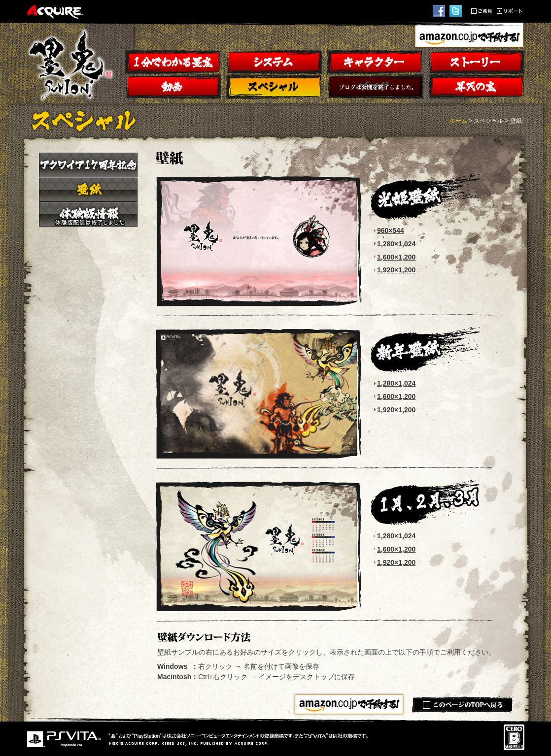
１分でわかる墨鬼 (173, 62)
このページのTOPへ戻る (463, 704)
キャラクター (375, 62)
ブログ (375, 87)
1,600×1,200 (396, 257)
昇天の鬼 (476, 87)
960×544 (391, 230)
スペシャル (274, 87)
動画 (173, 87)
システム (274, 62)
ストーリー (476, 62)
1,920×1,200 (396, 270)
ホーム (458, 121)
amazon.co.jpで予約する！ (469, 36)
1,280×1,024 (396, 244)
